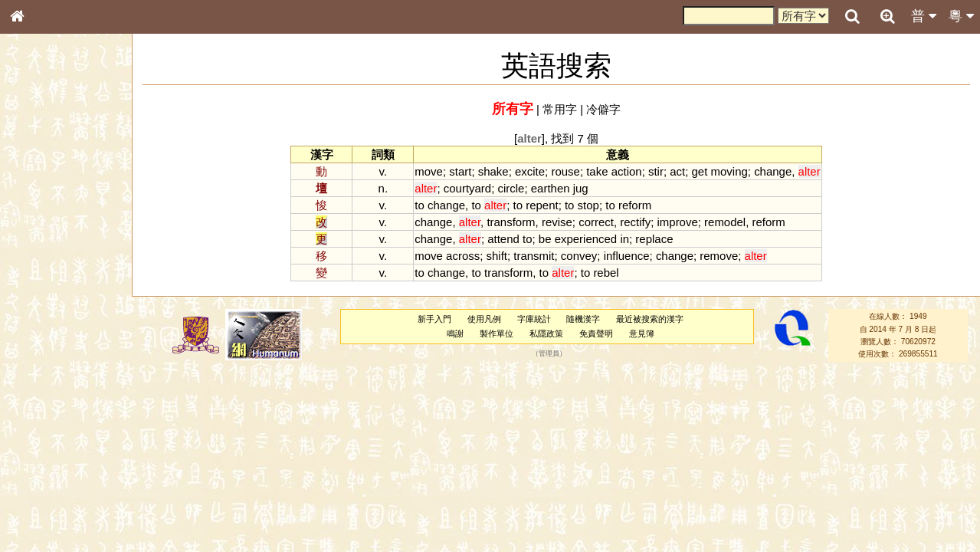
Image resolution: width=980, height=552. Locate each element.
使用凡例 (484, 319)
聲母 (31, 411)
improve (678, 222)
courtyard (467, 188)
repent (542, 205)
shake (493, 171)
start (460, 171)
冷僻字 (603, 109)
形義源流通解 (47, 264)
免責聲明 (596, 333)
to (419, 205)
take (597, 171)
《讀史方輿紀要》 (56, 496)
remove (719, 256)
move (429, 171)
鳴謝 (455, 333)
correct (596, 222)
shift (497, 256)
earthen (551, 188)
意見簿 (642, 333)
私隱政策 (546, 333)
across (463, 256)
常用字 (560, 109)
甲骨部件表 (42, 235)
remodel (725, 222)
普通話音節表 (47, 426)
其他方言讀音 (47, 440)
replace (654, 239)
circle (511, 188)
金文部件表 (42, 250)
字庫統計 (534, 319)
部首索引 (38, 205)
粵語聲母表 (42, 320)
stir (656, 171)
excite (530, 171)
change (773, 171)
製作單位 (497, 333)
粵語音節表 (42, 305)
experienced (586, 239)
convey (579, 256)
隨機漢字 (583, 319)
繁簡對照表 (42, 525)
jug (581, 188)
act (677, 171)
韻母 (52, 411)
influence (627, 256)
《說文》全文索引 (56, 481)
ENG (67, 169)
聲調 (73, 411)
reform (635, 205)
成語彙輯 (38, 511)
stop (588, 205)
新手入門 (434, 319)
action (627, 171)
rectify (635, 222)
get (700, 171)
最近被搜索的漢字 (650, 319)
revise (557, 222)
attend (503, 239)
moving (729, 171)
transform (511, 222)
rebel (606, 273)
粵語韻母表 (42, 335)
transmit (534, 256)
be (545, 239)
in (624, 239)
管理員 (549, 354)
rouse (565, 171)
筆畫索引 (38, 220)
